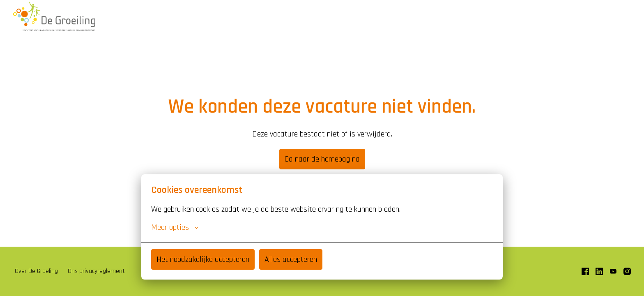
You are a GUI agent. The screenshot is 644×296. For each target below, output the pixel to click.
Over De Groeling (36, 271)
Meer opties (175, 227)
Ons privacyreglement (96, 271)
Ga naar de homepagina (322, 159)
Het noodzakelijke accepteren (203, 259)
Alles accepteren (291, 259)
